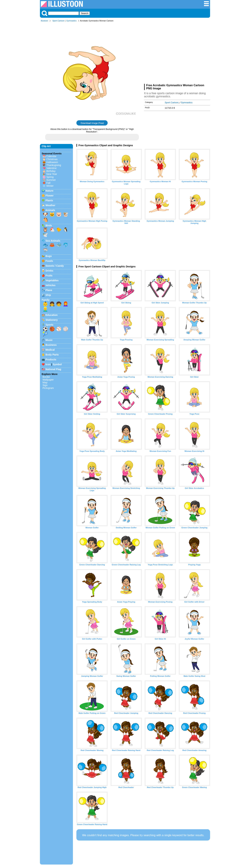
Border (46, 377)
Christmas (52, 159)
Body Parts (52, 355)
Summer (51, 180)
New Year (52, 174)
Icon (48, 364)
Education (52, 315)
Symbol (57, 364)
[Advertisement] (177, 54)
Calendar (51, 156)
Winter (50, 186)
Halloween (52, 162)
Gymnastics (71, 21)
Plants (49, 200)
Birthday (51, 171)
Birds (49, 225)
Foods (49, 261)
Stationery (52, 320)
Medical (50, 350)
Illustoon (44, 21)
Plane (49, 290)
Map (45, 382)
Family (46, 300)
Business (51, 345)
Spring (50, 177)
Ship (48, 295)
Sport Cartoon (59, 21)
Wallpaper (48, 380)
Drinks (49, 271)
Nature (49, 191)
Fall (48, 183)
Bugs (49, 256)
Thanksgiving (54, 165)
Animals (50, 210)
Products (51, 360)
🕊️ (45, 235)
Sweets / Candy (55, 266)
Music (49, 340)
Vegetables (52, 280)
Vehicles (51, 285)
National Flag (53, 369)
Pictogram (48, 388)
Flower (49, 196)
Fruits (49, 276)
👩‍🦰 (66, 304)
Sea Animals (53, 241)
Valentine (51, 168)
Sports (49, 325)
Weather (50, 205)
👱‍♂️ (45, 309)
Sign (45, 385)
